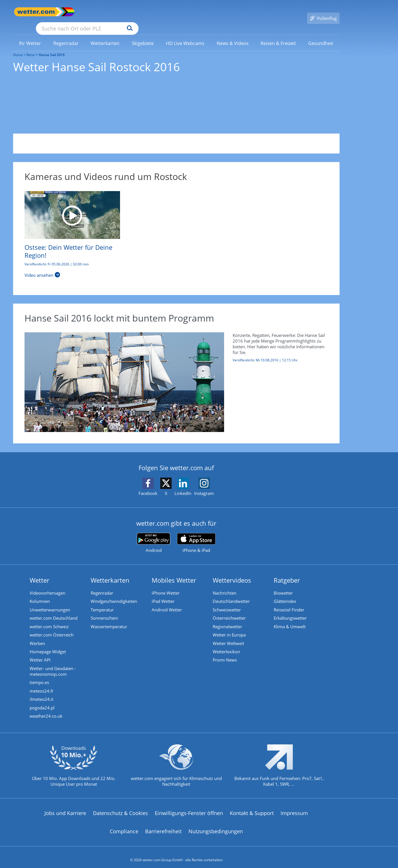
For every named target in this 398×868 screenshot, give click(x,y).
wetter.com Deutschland (54, 610)
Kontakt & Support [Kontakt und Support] (252, 807)
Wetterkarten (110, 572)
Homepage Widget (48, 644)
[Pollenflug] (323, 12)
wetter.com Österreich (52, 627)
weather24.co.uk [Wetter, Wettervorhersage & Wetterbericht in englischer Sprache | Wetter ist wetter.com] (46, 710)
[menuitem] (30, 35)
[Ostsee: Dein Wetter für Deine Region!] (72, 207)
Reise (31, 47)
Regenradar (102, 585)
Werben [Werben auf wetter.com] (38, 636)
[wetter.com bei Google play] (154, 535)
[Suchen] (174, 12)
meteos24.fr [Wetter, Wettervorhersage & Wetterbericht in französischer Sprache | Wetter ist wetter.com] (42, 684)
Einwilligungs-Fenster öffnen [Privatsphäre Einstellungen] (189, 807)
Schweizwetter (227, 602)
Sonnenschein (105, 610)
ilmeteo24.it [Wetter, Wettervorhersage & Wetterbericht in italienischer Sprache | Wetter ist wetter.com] (42, 693)
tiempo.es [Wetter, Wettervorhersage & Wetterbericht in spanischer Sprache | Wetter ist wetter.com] (40, 676)
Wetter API (40, 653)
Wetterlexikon (227, 644)
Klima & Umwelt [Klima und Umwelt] (290, 619)
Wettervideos (232, 572)
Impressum (294, 807)
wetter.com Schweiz (49, 619)
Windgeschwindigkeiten (114, 593)
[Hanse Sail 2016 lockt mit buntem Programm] (172, 374)
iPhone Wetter (166, 585)
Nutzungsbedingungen (216, 825)
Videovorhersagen (48, 585)
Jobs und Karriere (65, 807)
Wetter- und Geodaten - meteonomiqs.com (53, 664)
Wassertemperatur (109, 619)
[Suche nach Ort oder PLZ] (130, 12)
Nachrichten (225, 585)
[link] (30, 35)
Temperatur (102, 602)
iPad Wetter (163, 593)
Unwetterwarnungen (50, 602)
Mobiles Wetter (174, 572)
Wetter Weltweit (229, 636)
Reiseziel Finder (289, 602)
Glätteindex (285, 593)
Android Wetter (167, 602)
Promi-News (225, 653)
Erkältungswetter (291, 610)
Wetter (40, 572)
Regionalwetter (228, 619)
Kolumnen (40, 593)
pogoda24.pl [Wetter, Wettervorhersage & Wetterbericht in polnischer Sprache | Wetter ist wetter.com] (42, 701)
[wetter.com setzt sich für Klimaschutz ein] (176, 764)
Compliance (124, 825)
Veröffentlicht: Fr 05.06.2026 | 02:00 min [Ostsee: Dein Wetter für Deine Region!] (57, 256)
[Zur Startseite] (36, 12)
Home (18, 47)
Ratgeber (287, 572)
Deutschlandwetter (232, 593)
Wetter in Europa (230, 627)
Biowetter (284, 585)
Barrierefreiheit (163, 825)
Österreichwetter (230, 610)
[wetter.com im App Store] (196, 535)
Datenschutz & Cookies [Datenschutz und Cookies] (120, 807)
